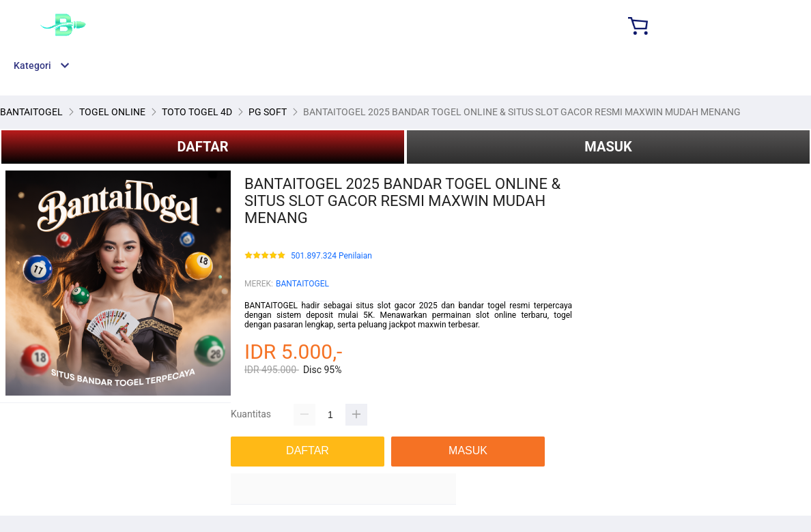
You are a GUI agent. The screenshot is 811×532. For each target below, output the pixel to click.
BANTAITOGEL (302, 284)
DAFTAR (202, 147)
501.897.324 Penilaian (331, 256)
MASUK (608, 147)
